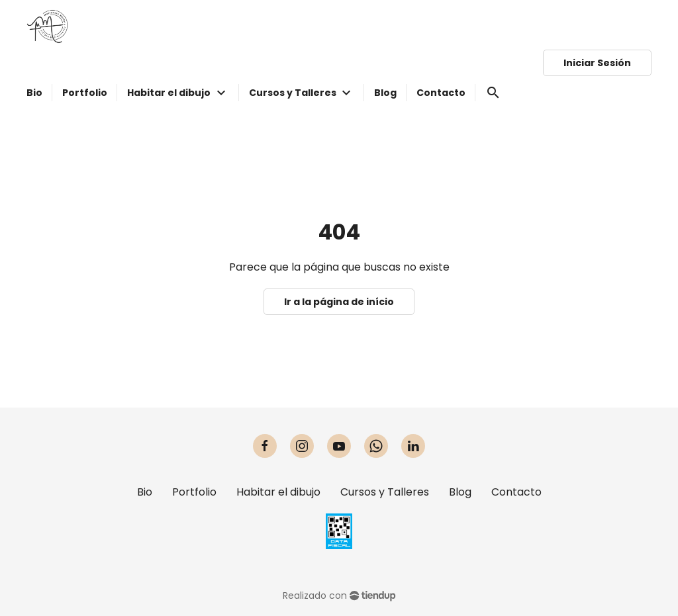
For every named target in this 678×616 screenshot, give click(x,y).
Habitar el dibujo (278, 492)
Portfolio (194, 492)
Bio (145, 492)
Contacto (516, 492)
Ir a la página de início (339, 302)
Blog (460, 492)
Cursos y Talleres (385, 492)
